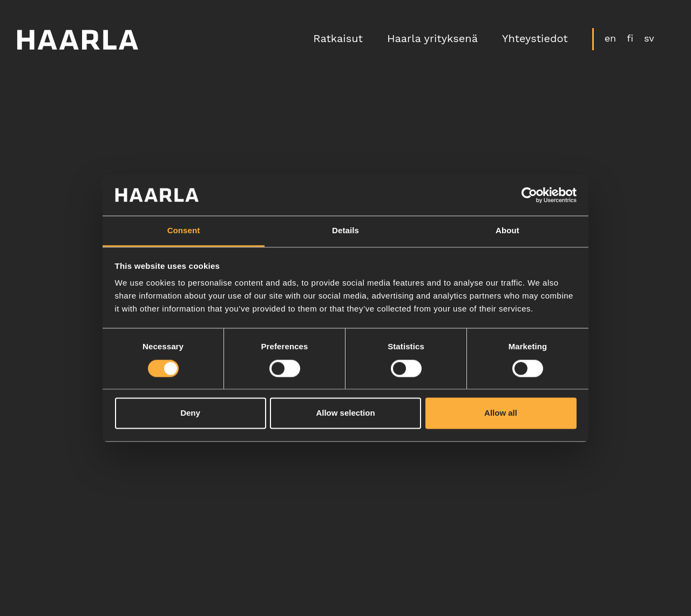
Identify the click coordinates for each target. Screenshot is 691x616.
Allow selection (345, 413)
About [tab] (507, 231)
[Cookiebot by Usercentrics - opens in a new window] (529, 195)
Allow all (501, 413)
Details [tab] (345, 231)
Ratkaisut (337, 40)
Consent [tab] (184, 231)
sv (648, 39)
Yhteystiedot (534, 40)
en (609, 39)
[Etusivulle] (79, 40)
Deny (190, 413)
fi (629, 39)
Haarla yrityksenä (431, 40)
